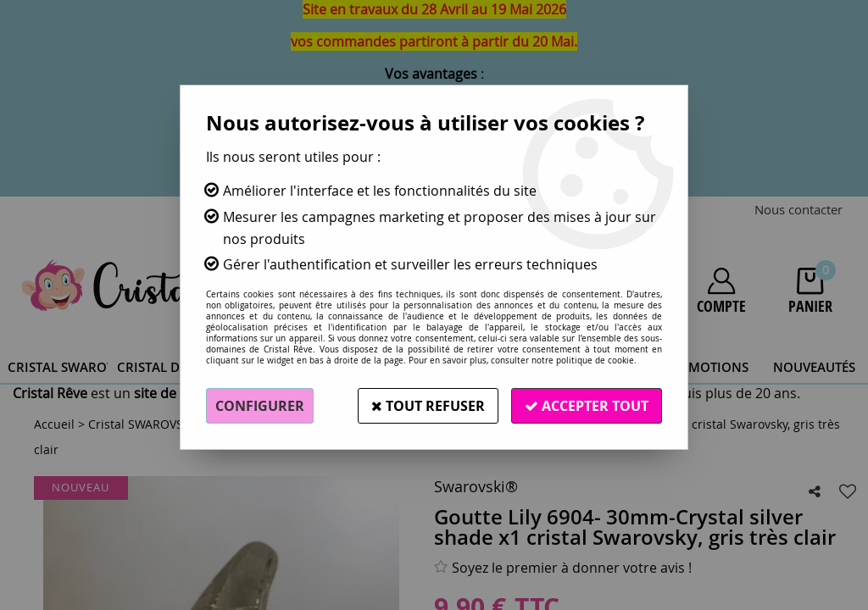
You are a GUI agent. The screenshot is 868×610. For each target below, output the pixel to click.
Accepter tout (587, 406)
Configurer (260, 406)
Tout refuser (428, 406)
